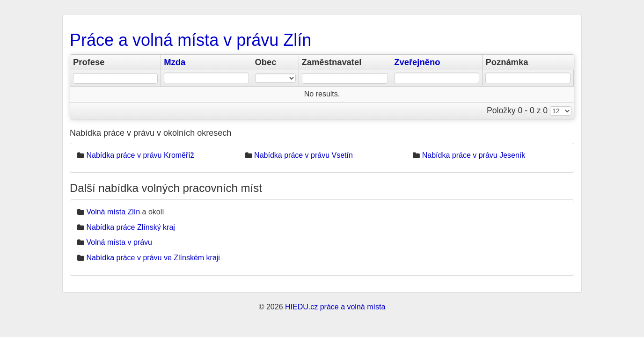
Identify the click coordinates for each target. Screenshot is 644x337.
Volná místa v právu (119, 242)
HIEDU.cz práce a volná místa (335, 307)
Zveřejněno (417, 62)
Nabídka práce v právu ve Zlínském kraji (153, 258)
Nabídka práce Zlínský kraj (130, 227)
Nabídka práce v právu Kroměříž (140, 155)
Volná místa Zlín (113, 212)
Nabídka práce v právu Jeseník (474, 155)
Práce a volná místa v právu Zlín (190, 40)
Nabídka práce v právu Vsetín (304, 155)
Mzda (175, 62)
